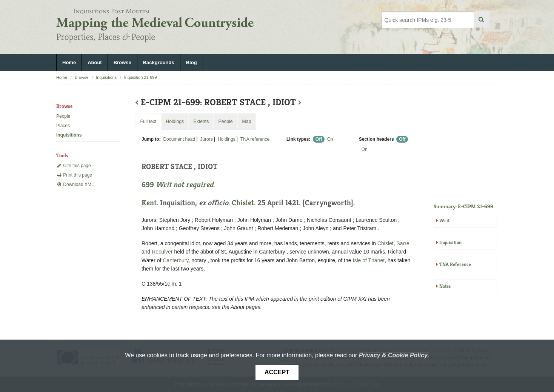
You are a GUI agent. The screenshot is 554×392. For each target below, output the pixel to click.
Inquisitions (106, 77)
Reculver (162, 252)
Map (246, 121)
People (63, 116)
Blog (192, 62)
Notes (445, 286)
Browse (122, 62)
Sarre (403, 243)
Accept (277, 372)
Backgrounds (159, 62)
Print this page (74, 175)
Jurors (206, 139)
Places (63, 126)
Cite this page (74, 166)
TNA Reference (455, 264)
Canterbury (175, 260)
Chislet (243, 203)
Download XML (75, 184)
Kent (149, 203)
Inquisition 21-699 (141, 77)
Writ (444, 221)
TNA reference (255, 139)
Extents (201, 121)
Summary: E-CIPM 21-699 (463, 206)
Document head (179, 139)
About (95, 62)
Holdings (227, 139)
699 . (178, 185)
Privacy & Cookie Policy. (394, 355)
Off (319, 139)
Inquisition (450, 242)
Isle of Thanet (369, 260)
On (330, 139)
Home (69, 62)
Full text (148, 121)
